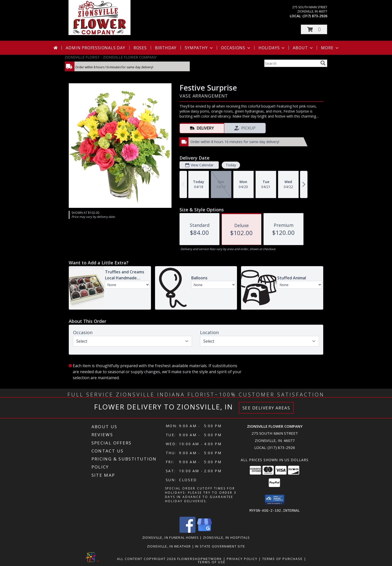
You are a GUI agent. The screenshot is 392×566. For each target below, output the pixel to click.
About (303, 48)
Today (231, 165)
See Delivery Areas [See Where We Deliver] (266, 408)
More (330, 48)
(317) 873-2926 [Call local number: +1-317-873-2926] (315, 16)
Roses (140, 48)
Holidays (272, 48)
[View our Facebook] (187, 531)
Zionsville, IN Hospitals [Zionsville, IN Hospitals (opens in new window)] (226, 537)
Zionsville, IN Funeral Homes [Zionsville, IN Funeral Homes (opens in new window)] (170, 537)
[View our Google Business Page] (204, 531)
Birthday (166, 48)
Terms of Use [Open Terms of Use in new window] (212, 562)
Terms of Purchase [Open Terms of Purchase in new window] (282, 558)
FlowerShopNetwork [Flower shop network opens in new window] (200, 558)
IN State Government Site (220, 546)
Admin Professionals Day (95, 48)
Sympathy (199, 48)
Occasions (236, 48)
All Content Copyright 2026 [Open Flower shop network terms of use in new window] (146, 558)
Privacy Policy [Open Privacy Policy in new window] (242, 558)
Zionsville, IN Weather (169, 546)
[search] (323, 63)
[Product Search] (291, 63)
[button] (314, 29)
